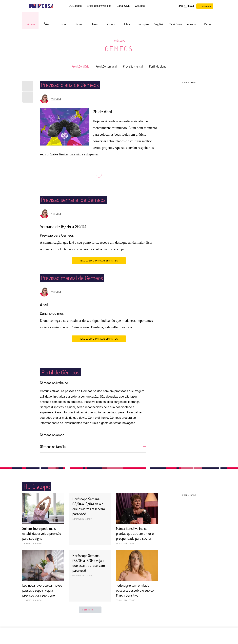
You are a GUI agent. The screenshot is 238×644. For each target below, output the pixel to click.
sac (181, 6)
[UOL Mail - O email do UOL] (189, 6)
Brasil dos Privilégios (99, 6)
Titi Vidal (56, 99)
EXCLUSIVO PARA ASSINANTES (99, 260)
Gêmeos (119, 49)
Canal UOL (123, 6)
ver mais (90, 620)
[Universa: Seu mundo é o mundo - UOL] (41, 6)
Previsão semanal (105, 66)
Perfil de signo (163, 66)
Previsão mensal (135, 66)
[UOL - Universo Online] (56, 6)
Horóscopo (119, 41)
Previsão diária (75, 66)
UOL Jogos (75, 6)
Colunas (140, 6)
